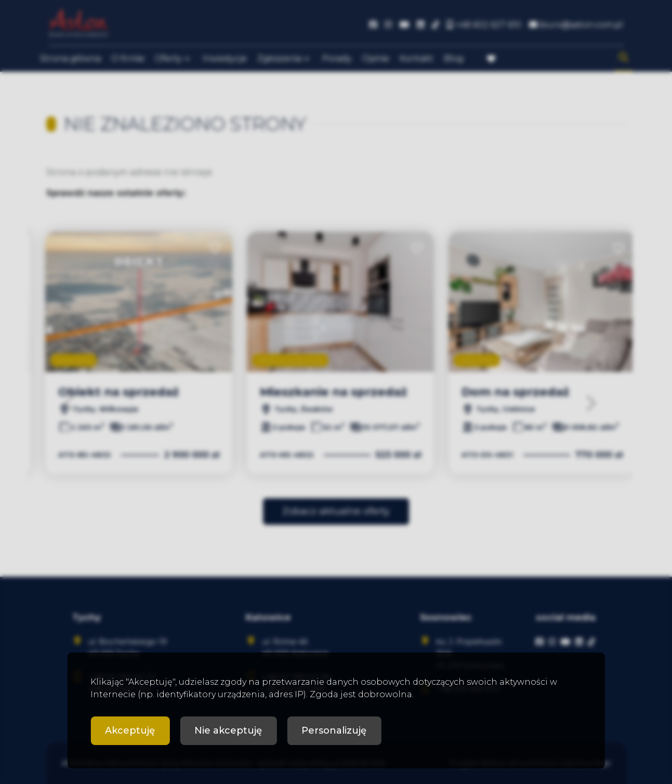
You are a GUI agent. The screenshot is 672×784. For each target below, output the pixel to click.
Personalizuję (334, 730)
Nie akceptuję (228, 730)
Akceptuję (130, 730)
